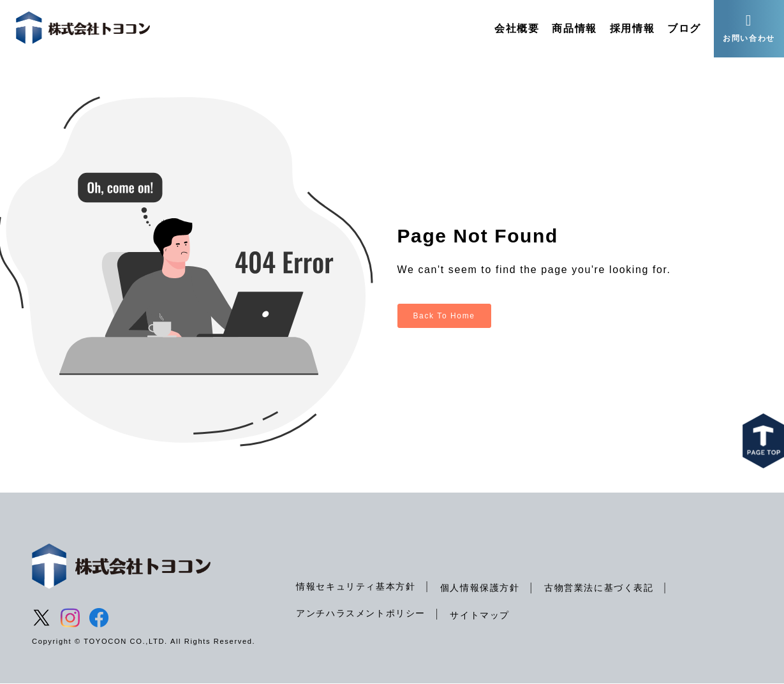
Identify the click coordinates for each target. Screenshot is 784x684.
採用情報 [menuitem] (632, 28)
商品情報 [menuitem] (574, 28)
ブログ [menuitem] (684, 28)
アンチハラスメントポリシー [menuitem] (361, 613)
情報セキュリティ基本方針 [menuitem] (356, 586)
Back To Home (444, 316)
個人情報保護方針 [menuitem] (480, 588)
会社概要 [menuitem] (517, 28)
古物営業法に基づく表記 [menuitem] (599, 588)
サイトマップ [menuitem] (480, 615)
